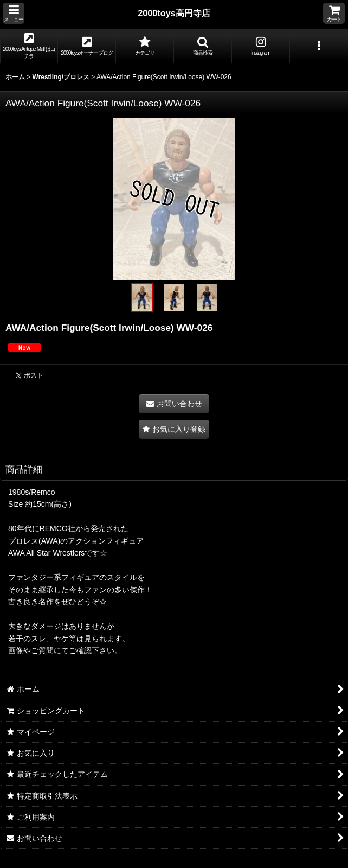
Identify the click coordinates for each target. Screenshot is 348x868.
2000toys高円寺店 (174, 13)
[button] (14, 13)
